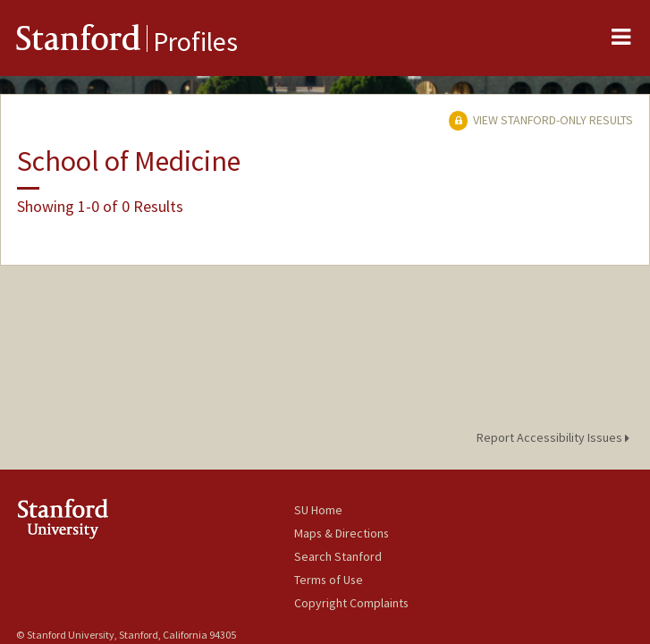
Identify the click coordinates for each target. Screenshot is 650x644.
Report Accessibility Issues (556, 437)
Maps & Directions (342, 533)
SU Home (318, 510)
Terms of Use (329, 580)
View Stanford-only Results (541, 120)
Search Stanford (338, 556)
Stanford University (155, 518)
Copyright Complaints (351, 603)
